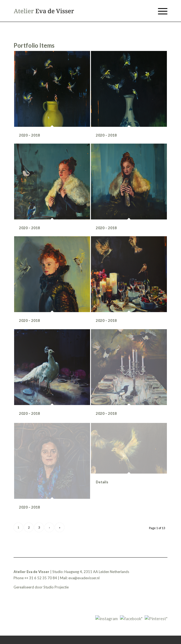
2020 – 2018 (29, 135)
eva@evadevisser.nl (84, 578)
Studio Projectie (56, 587)
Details (102, 484)
